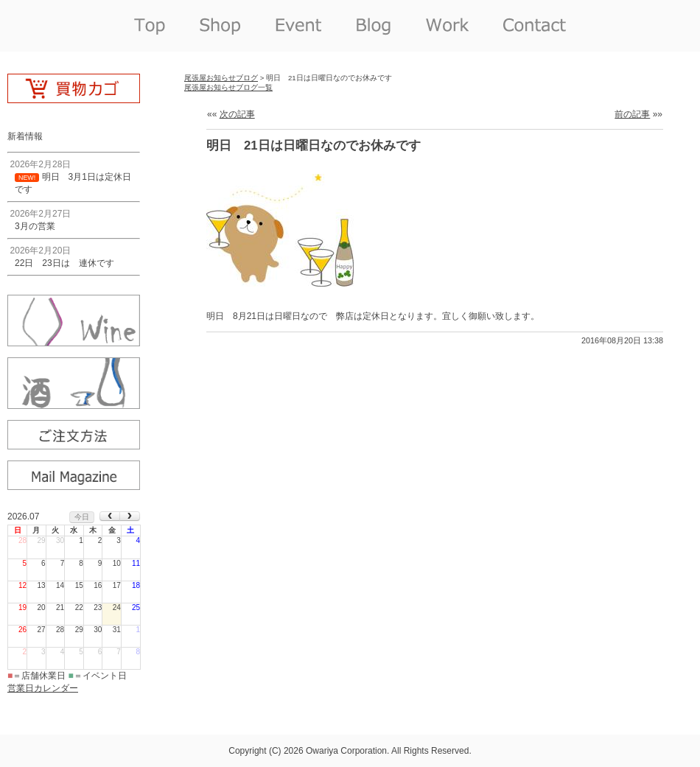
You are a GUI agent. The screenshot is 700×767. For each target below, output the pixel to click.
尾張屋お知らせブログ (221, 78)
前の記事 (632, 114)
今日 (82, 517)
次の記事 (237, 114)
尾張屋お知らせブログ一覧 (228, 87)
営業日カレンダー (43, 688)
